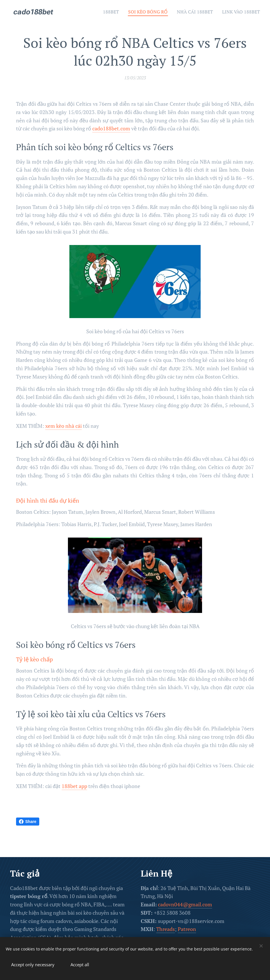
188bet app (74, 786)
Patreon (187, 929)
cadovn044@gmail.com (185, 904)
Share (28, 822)
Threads (166, 929)
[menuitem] (102, 12)
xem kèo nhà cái (63, 426)
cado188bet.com (111, 129)
